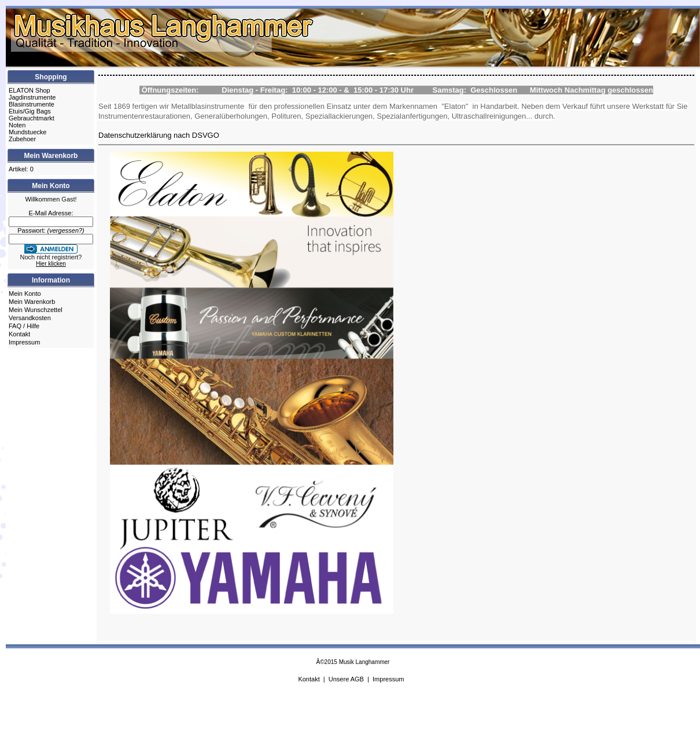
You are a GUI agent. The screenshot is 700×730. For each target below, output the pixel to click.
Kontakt (19, 334)
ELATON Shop (30, 90)
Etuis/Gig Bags (30, 111)
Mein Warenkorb (32, 302)
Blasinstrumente (32, 104)
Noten (17, 125)
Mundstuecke (27, 132)
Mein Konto (25, 294)
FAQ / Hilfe (24, 326)
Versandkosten (30, 318)
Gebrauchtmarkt (32, 118)
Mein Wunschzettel (36, 310)
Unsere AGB (346, 679)
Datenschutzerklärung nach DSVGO (159, 135)
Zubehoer (22, 139)
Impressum (24, 342)
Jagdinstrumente (32, 97)
